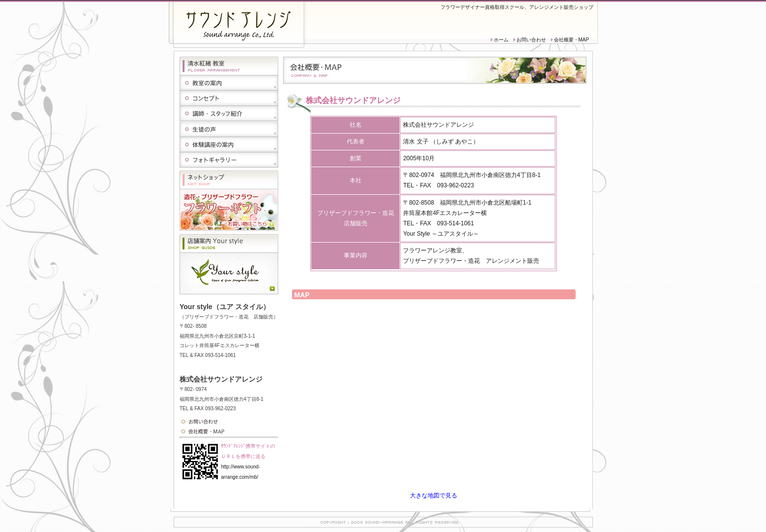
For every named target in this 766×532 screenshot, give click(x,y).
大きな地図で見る (434, 495)
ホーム (501, 40)
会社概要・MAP (572, 40)
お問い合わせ (531, 40)
